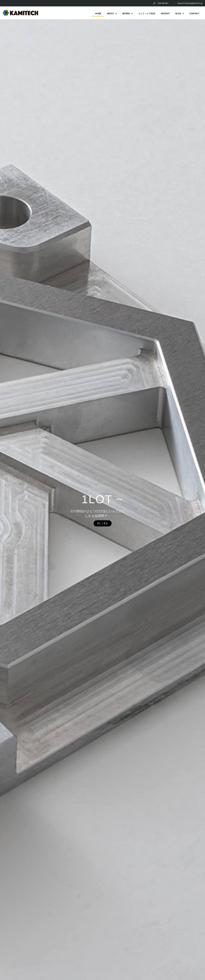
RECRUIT (165, 14)
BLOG (180, 14)
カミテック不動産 (147, 14)
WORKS (127, 14)
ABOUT (112, 14)
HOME (98, 14)
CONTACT (194, 14)
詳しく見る (103, 523)
